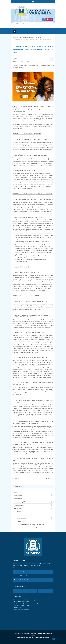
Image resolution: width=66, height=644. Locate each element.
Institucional (18, 496)
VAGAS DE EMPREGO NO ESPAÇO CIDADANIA (31, 525)
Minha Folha (18, 591)
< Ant (16, 479)
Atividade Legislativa (21, 502)
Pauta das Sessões (20, 572)
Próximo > (49, 479)
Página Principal (19, 37)
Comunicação (30, 37)
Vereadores (18, 499)
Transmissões (21, 515)
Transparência (19, 505)
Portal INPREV (30, 591)
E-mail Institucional (44, 591)
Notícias (39, 37)
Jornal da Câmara (22, 518)
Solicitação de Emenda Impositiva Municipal (29, 528)
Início (16, 492)
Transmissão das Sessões (22, 580)
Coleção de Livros (22, 521)
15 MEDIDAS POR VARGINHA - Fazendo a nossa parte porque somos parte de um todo (33, 49)
